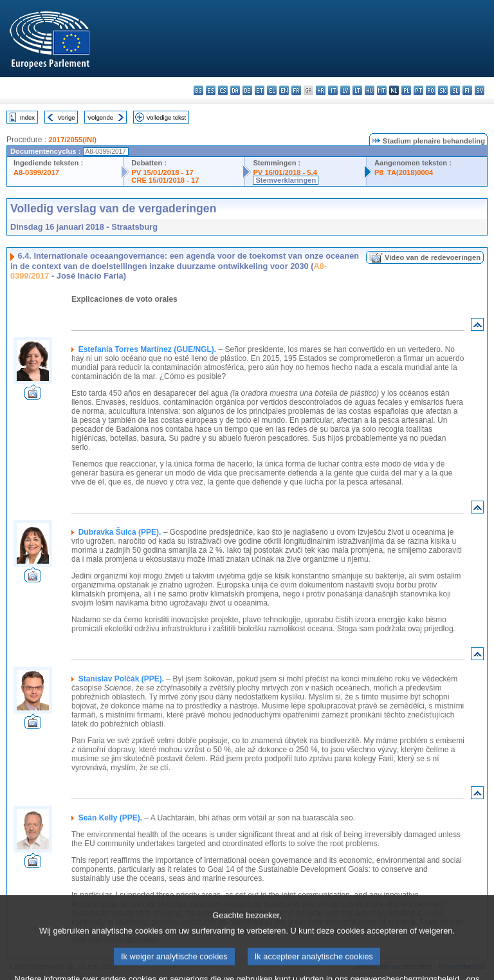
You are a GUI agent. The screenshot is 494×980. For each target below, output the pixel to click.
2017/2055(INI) (72, 140)
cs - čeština (223, 90)
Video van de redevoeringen (433, 257)
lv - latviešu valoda (345, 90)
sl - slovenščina (455, 90)
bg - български (198, 90)
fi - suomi (467, 90)
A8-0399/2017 (36, 172)
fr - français (296, 90)
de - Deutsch (247, 90)
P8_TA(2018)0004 (404, 172)
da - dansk (235, 90)
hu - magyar (370, 90)
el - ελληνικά (272, 90)
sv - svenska (480, 90)
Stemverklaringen (286, 180)
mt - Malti (382, 90)
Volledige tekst (166, 117)
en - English (284, 90)
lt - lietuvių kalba (357, 90)
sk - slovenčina (443, 90)
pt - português (418, 90)
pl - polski (406, 90)
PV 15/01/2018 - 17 (162, 172)
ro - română (431, 90)
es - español (211, 90)
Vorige (67, 117)
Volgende (100, 117)
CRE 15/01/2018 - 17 (165, 180)
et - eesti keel (260, 90)
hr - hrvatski (321, 90)
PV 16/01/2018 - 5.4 (285, 172)
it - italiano (333, 90)
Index (27, 117)
